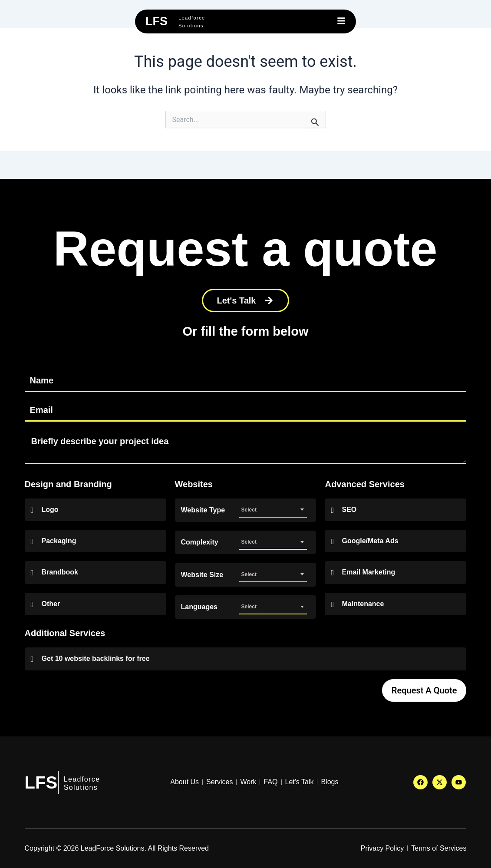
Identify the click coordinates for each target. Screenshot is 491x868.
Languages (199, 607)
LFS (41, 782)
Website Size (202, 575)
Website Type (203, 510)
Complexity (200, 542)
